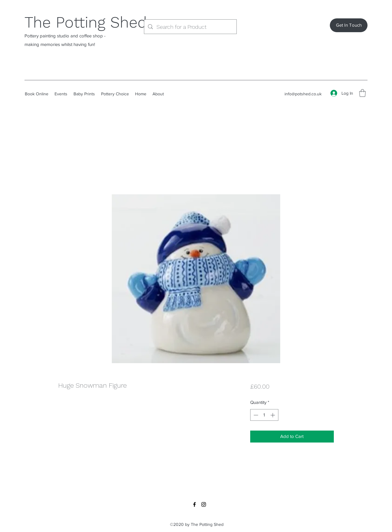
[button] (362, 93)
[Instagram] (204, 504)
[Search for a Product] (190, 27)
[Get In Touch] (349, 25)
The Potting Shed (86, 22)
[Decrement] (255, 415)
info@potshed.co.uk (303, 94)
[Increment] (273, 415)
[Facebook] (194, 504)
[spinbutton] (264, 415)
